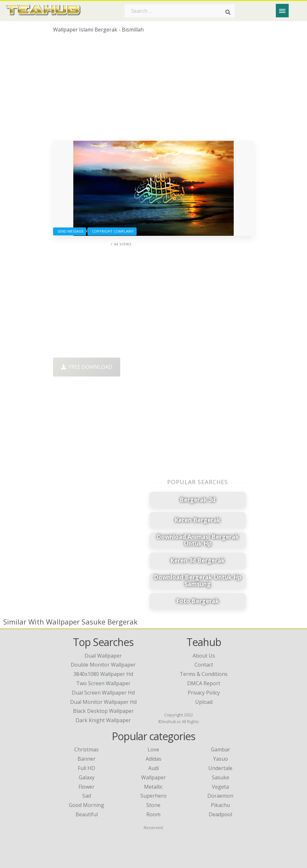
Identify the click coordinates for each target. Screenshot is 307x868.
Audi (153, 768)
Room (153, 814)
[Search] (228, 12)
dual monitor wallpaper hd (103, 702)
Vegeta (220, 787)
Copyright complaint (112, 231)
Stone (153, 805)
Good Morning (86, 805)
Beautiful (87, 814)
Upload (204, 702)
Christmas (86, 749)
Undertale (220, 768)
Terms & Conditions (204, 674)
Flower (86, 787)
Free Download (87, 367)
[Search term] (180, 11)
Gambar (221, 749)
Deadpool (220, 814)
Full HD (86, 768)
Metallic (153, 787)
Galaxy (87, 777)
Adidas (153, 759)
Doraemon (220, 796)
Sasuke (221, 777)
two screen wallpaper (103, 683)
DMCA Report (204, 683)
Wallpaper (153, 777)
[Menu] (282, 11)
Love (153, 749)
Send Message (70, 231)
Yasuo (221, 759)
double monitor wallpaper (103, 665)
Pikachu (220, 805)
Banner (86, 759)
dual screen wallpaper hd (103, 693)
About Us (204, 656)
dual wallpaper (103, 656)
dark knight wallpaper (103, 720)
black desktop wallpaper (103, 711)
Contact (204, 665)
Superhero (153, 796)
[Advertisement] (153, 89)
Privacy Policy (204, 693)
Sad (87, 796)
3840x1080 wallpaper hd (103, 674)
